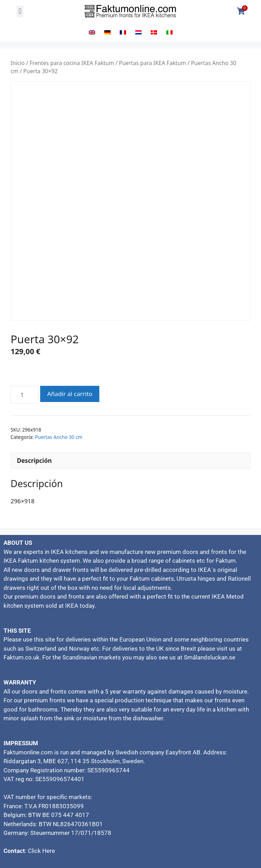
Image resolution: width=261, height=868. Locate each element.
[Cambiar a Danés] (154, 32)
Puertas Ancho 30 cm (59, 437)
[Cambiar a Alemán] (107, 32)
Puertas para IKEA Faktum (153, 63)
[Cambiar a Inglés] (92, 32)
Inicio (18, 63)
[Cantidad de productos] (25, 395)
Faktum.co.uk (21, 657)
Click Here (41, 851)
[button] (20, 11)
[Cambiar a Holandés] (138, 32)
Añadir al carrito (70, 394)
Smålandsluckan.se (210, 657)
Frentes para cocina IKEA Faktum (72, 63)
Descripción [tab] (34, 461)
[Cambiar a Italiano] (169, 32)
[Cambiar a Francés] (123, 32)
